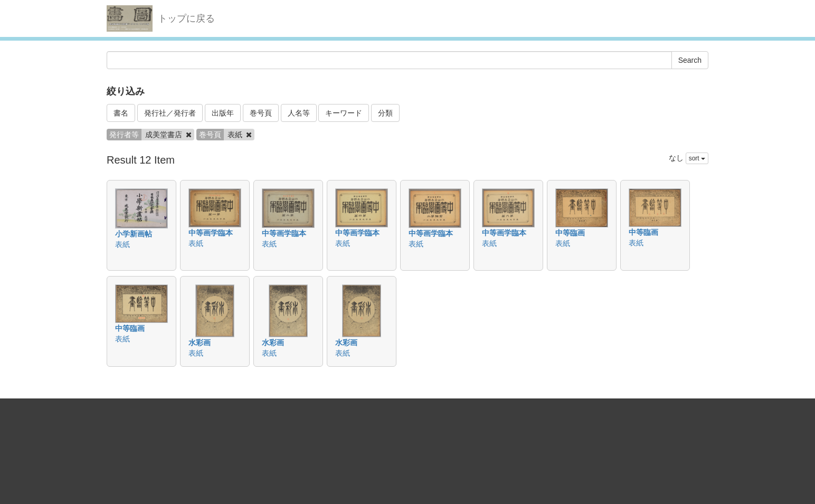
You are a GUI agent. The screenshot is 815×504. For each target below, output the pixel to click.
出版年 (223, 113)
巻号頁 (261, 113)
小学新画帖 (134, 234)
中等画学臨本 (211, 233)
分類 (385, 113)
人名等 (299, 113)
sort (697, 158)
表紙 (122, 244)
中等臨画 (570, 233)
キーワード (344, 113)
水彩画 (200, 343)
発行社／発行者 (170, 113)
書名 (121, 113)
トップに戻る (186, 18)
